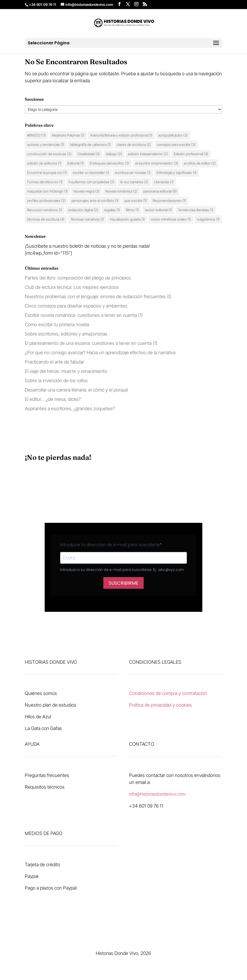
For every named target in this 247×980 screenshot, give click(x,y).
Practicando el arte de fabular (54, 362)
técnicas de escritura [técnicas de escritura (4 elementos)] (46, 219)
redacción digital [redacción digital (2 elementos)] (83, 210)
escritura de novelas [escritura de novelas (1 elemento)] (133, 173)
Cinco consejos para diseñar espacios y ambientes (77, 306)
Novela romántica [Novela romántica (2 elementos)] (121, 191)
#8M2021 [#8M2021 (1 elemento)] (36, 135)
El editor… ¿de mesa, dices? (53, 399)
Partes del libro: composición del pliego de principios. (78, 278)
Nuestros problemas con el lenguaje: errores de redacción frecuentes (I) (98, 296)
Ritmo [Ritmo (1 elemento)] (132, 210)
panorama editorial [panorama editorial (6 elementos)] (160, 191)
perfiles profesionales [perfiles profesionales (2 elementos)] (46, 201)
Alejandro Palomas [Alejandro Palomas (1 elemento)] (68, 135)
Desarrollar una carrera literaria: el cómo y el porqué (76, 390)
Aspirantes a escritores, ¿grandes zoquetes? (70, 408)
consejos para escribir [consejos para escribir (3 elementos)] (176, 145)
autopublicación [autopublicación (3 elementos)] (173, 135)
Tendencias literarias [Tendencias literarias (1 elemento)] (196, 210)
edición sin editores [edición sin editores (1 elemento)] (44, 163)
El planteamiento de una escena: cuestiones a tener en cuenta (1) (91, 343)
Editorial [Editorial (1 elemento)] (76, 163)
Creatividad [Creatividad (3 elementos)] (89, 154)
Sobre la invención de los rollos (56, 380)
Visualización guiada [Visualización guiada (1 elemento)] (127, 219)
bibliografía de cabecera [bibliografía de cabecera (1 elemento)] (91, 145)
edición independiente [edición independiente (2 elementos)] (148, 154)
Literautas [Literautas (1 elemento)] (164, 182)
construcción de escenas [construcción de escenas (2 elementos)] (49, 154)
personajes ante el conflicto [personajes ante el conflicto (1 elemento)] (95, 201)
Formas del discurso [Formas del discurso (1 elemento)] (45, 182)
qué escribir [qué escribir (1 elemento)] (136, 201)
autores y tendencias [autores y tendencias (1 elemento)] (46, 145)
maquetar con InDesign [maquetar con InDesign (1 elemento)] (47, 191)
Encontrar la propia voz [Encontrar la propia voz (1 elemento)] (47, 173)
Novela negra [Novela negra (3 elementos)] (87, 191)
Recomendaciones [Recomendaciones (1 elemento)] (169, 201)
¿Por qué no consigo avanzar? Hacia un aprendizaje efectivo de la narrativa (100, 352)
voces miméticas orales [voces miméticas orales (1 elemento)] (171, 219)
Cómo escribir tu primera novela (57, 324)
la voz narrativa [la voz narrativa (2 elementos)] (134, 182)
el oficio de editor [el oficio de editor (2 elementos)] (200, 163)
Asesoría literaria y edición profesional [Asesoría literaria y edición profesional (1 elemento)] (121, 135)
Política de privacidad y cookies (160, 705)
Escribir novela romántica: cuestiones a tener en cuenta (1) (84, 315)
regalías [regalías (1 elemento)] (112, 210)
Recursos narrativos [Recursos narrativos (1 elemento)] (45, 210)
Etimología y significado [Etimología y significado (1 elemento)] (176, 173)
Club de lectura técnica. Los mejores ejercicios (72, 287)
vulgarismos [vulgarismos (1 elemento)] (208, 219)
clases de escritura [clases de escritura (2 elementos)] (134, 145)
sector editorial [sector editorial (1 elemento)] (158, 210)
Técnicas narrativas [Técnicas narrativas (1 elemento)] (87, 219)
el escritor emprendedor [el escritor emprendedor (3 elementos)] (157, 163)
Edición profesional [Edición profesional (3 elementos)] (191, 154)
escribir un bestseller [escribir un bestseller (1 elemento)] (91, 173)
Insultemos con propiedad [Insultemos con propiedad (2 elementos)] (92, 182)
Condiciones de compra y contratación (168, 693)
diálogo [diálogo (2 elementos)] (114, 154)
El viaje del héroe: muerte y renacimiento (66, 371)
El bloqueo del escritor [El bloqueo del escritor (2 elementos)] (109, 163)
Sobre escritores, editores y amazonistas (66, 334)
